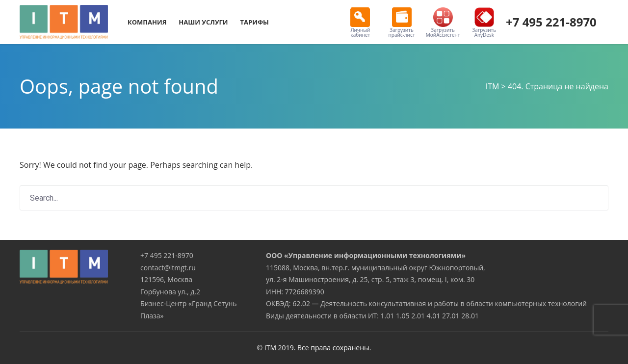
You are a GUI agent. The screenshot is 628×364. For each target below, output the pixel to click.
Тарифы (255, 22)
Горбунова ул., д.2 (170, 292)
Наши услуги (203, 22)
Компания (147, 22)
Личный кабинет (360, 23)
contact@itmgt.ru (168, 268)
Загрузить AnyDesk (484, 23)
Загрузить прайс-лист (402, 23)
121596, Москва (166, 279)
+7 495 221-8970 (551, 22)
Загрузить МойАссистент (443, 23)
